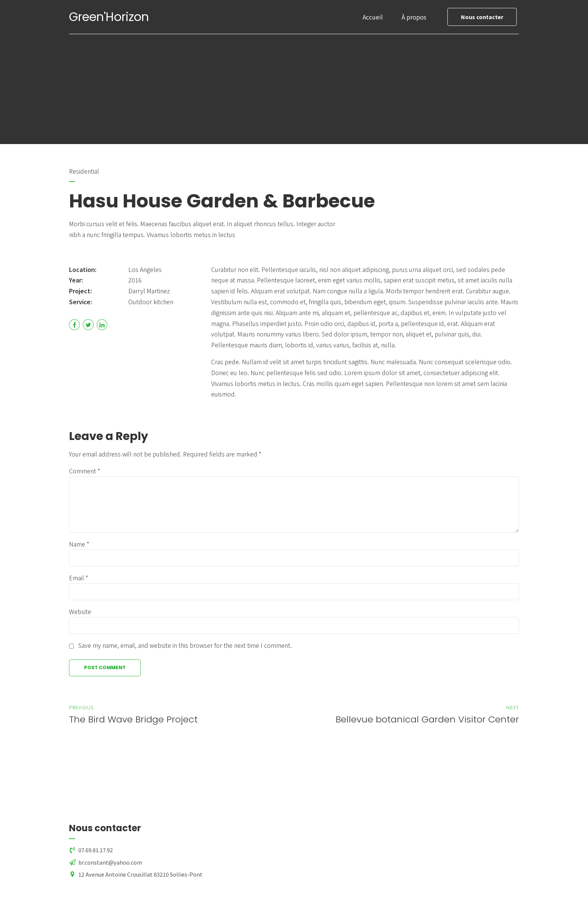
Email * (79, 578)
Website (80, 611)
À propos (414, 17)
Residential (84, 171)
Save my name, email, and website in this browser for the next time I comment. (185, 645)
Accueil (373, 17)
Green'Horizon (109, 17)
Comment (85, 471)
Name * (79, 544)
